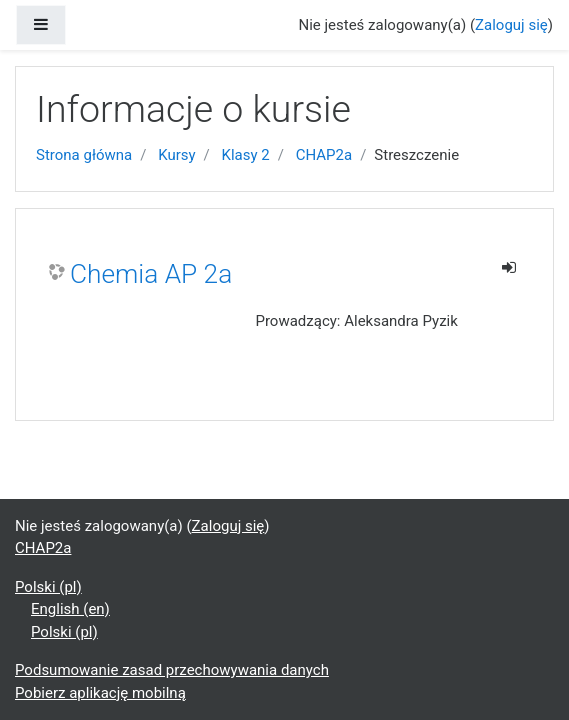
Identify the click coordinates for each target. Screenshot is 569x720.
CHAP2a (324, 155)
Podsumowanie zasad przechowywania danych (172, 670)
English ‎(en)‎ (70, 609)
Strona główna (84, 155)
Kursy (176, 155)
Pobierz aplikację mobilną (100, 693)
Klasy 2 (246, 155)
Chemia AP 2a (151, 274)
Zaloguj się (511, 25)
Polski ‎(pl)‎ (48, 587)
